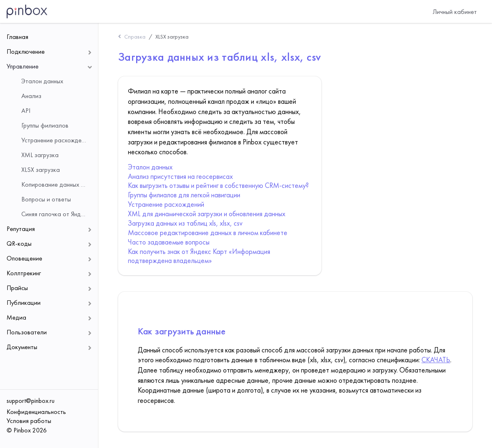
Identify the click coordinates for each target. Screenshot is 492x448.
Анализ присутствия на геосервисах (180, 176)
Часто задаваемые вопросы (169, 242)
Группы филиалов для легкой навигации (184, 195)
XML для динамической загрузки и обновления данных (207, 214)
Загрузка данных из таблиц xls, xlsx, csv (185, 223)
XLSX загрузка (172, 37)
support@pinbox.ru (31, 401)
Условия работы (29, 421)
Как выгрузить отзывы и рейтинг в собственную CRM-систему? (218, 185)
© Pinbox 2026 (27, 430)
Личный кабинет (455, 12)
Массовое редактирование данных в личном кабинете (208, 233)
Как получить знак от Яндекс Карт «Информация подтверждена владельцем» (199, 256)
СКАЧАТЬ (436, 360)
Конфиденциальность (36, 412)
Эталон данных (150, 167)
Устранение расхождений (166, 204)
